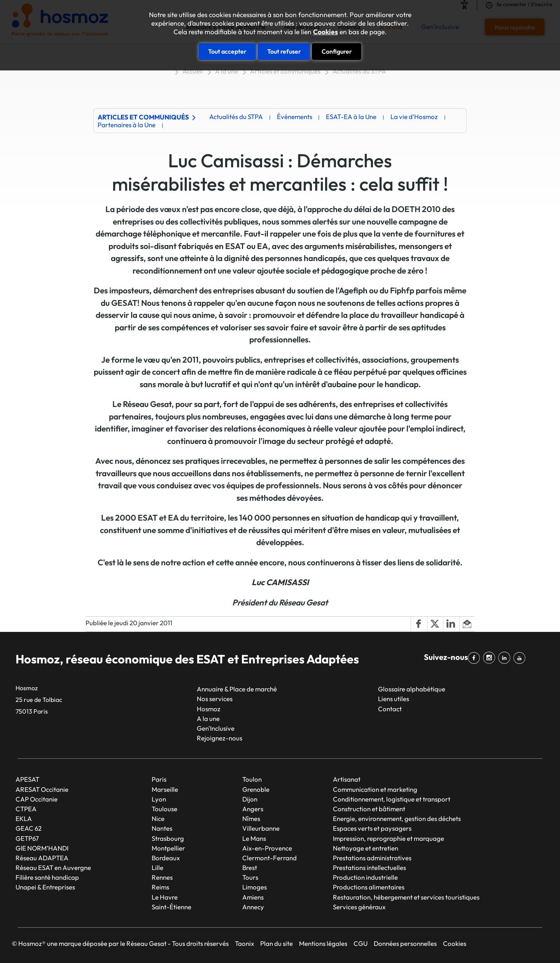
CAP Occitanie (37, 799)
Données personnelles (405, 943)
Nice (158, 818)
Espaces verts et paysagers (372, 828)
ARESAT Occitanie (42, 789)
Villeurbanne (261, 828)
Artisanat (347, 779)
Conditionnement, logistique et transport (392, 799)
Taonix (244, 943)
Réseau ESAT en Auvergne (53, 867)
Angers (253, 809)
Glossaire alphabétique (412, 689)
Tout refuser (284, 51)
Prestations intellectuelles (369, 867)
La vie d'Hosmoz (414, 117)
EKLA (24, 818)
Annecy (253, 907)
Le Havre (165, 897)
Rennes (162, 877)
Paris (159, 779)
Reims (160, 887)
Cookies (325, 32)
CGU (360, 943)
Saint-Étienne (171, 907)
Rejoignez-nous (220, 738)
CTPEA (26, 809)
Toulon (252, 779)
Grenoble (256, 789)
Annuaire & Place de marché (237, 689)
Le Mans (254, 838)
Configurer (337, 51)
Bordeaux (166, 858)
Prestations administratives (372, 858)
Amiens (253, 897)
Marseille (165, 789)
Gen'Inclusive (216, 728)
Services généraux (359, 907)
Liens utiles (394, 699)
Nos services (215, 699)
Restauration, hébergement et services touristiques (406, 897)
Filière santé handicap (47, 877)
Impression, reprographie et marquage (388, 838)
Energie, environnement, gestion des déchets (397, 818)
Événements (295, 117)
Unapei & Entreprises (45, 887)
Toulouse (164, 809)
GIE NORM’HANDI (42, 848)
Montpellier (168, 848)
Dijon (250, 799)
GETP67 (27, 838)
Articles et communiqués (285, 71)
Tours (250, 877)
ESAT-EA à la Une (351, 117)
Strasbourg (168, 838)
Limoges (255, 887)
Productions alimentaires (369, 887)
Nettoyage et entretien (366, 848)
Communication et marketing (375, 789)
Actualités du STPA (359, 71)
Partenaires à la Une (127, 125)
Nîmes (251, 818)
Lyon (159, 799)
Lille (157, 867)
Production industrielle (365, 877)
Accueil (193, 71)
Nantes (162, 828)
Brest (250, 867)
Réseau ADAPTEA (42, 858)
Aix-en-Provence (267, 848)
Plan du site (276, 943)
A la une (227, 71)
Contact (390, 709)
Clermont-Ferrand (269, 858)
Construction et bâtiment (369, 809)
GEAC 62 (29, 828)
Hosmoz (209, 709)
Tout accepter (227, 51)
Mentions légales (323, 943)
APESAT (27, 779)
